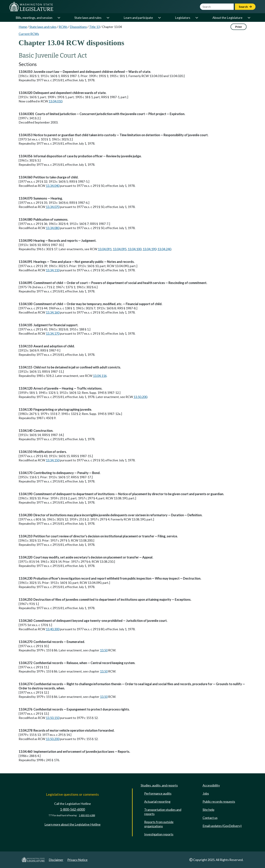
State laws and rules (88, 18)
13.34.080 (53, 228)
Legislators (183, 18)
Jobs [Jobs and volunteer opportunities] (206, 793)
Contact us (210, 818)
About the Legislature (227, 18)
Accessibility (211, 785)
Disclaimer (56, 860)
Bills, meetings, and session (34, 18)
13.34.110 (53, 270)
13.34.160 (53, 312)
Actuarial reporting (157, 801)
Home (23, 27)
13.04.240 (164, 249)
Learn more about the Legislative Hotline (73, 824)
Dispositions (78, 27)
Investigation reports (159, 834)
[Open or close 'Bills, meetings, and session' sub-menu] (59, 18)
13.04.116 (100, 376)
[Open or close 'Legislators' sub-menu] (197, 18)
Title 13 (94, 27)
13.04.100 (135, 249)
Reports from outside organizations (159, 824)
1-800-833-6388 (87, 815)
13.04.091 (105, 249)
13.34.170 (53, 333)
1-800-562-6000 (72, 809)
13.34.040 (53, 186)
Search (245, 7)
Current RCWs (29, 34)
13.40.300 (53, 629)
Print (239, 27)
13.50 (104, 650)
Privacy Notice (77, 860)
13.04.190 (149, 249)
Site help (208, 810)
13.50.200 (140, 397)
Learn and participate (138, 18)
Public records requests (219, 801)
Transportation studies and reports (163, 812)
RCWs (63, 27)
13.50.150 (53, 718)
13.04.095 (120, 249)
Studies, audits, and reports (159, 785)
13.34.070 (53, 207)
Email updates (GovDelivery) (222, 826)
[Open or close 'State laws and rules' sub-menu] (108, 18)
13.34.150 (53, 460)
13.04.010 (55, 101)
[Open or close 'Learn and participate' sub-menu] (159, 18)
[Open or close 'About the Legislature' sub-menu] (249, 18)
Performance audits (158, 793)
